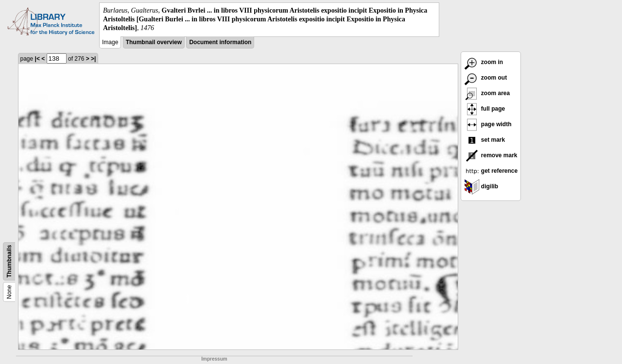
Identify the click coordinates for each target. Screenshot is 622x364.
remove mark (491, 155)
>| (93, 59)
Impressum (214, 359)
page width (488, 124)
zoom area (487, 93)
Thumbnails (9, 261)
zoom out (486, 78)
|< (37, 59)
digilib (481, 186)
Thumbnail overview (154, 42)
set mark (485, 140)
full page (485, 109)
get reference (491, 171)
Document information (220, 42)
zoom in (484, 62)
